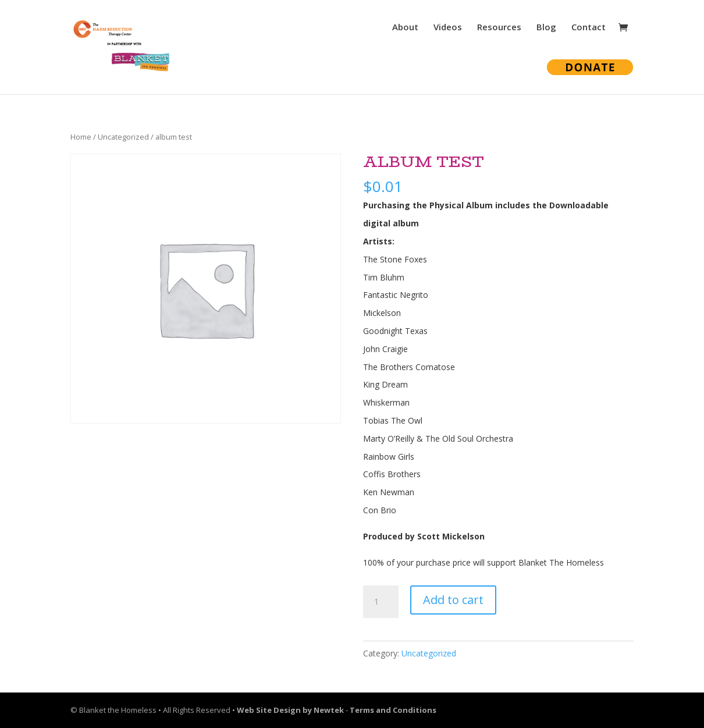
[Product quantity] (381, 602)
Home (81, 137)
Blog (546, 28)
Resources (499, 28)
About (405, 28)
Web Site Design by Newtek (290, 710)
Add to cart (453, 600)
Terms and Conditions (393, 710)
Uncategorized (123, 137)
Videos (448, 28)
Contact (589, 28)
